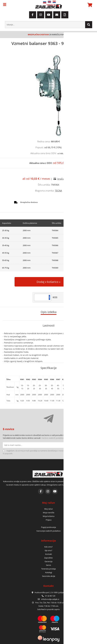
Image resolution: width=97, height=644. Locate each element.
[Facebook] (33, 15)
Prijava (49, 520)
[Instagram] (41, 15)
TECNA (58, 191)
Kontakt (49, 554)
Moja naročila (49, 513)
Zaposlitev (48, 558)
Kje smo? (48, 550)
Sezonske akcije (49, 576)
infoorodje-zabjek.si (50, 599)
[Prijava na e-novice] (91, 445)
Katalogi (49, 572)
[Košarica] (89, 5)
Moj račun (49, 509)
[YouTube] (49, 15)
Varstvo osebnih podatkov (53, 438)
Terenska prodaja (48, 569)
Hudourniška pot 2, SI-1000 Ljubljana (49, 592)
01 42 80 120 (48, 596)
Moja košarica (49, 516)
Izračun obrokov (66, 179)
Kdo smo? (48, 547)
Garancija (48, 561)
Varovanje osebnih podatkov (49, 531)
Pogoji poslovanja (48, 527)
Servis (48, 565)
